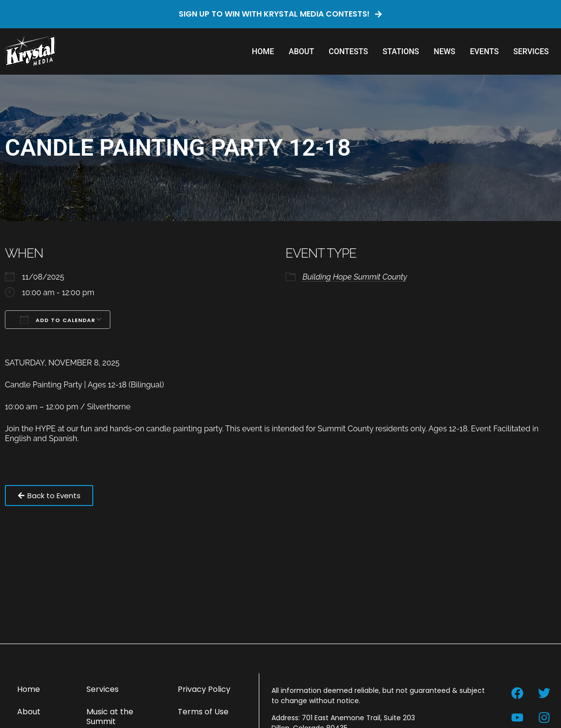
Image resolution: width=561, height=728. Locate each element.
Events (484, 51)
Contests (348, 51)
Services (531, 51)
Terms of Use (203, 712)
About (301, 51)
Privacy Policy (204, 689)
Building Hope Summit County (355, 277)
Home (263, 51)
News (444, 51)
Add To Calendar (58, 320)
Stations (401, 51)
